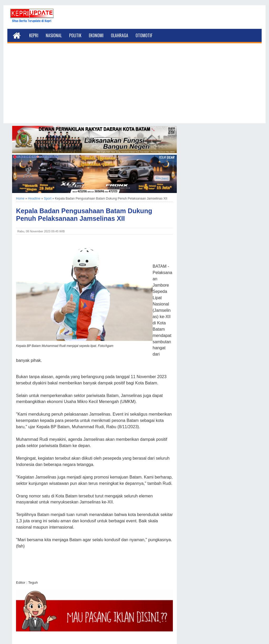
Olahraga (120, 35)
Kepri (34, 35)
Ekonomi (96, 35)
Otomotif (144, 35)
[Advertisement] (134, 87)
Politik (75, 35)
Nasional (54, 35)
